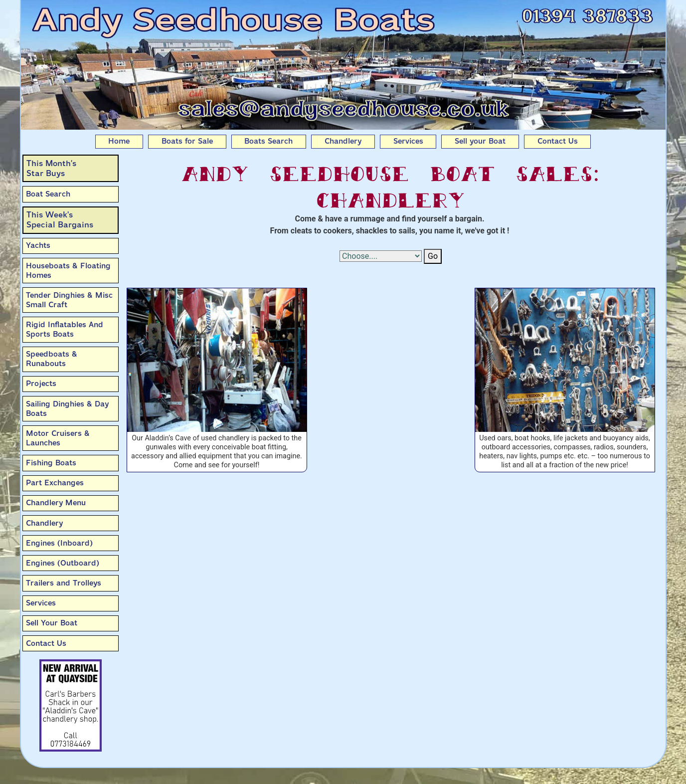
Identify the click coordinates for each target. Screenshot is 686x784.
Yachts (38, 245)
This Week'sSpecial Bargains (60, 220)
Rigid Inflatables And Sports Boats (65, 329)
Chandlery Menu (56, 503)
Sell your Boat (480, 141)
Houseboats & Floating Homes (68, 271)
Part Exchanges (55, 483)
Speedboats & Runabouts (52, 359)
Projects (41, 384)
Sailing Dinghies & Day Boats (67, 409)
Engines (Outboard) (63, 563)
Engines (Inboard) (59, 543)
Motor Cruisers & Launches (58, 438)
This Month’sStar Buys (51, 168)
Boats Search (268, 141)
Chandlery (343, 141)
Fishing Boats (51, 463)
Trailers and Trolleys (64, 583)
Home (119, 141)
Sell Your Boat (52, 623)
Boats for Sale (187, 141)
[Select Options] (381, 256)
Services (408, 141)
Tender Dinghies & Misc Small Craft (69, 300)
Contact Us (558, 141)
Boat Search (48, 194)
